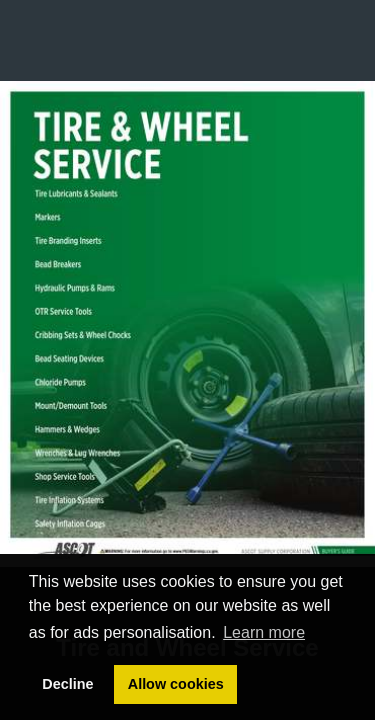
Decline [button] (67, 684)
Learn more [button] (264, 632)
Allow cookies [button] (176, 684)
